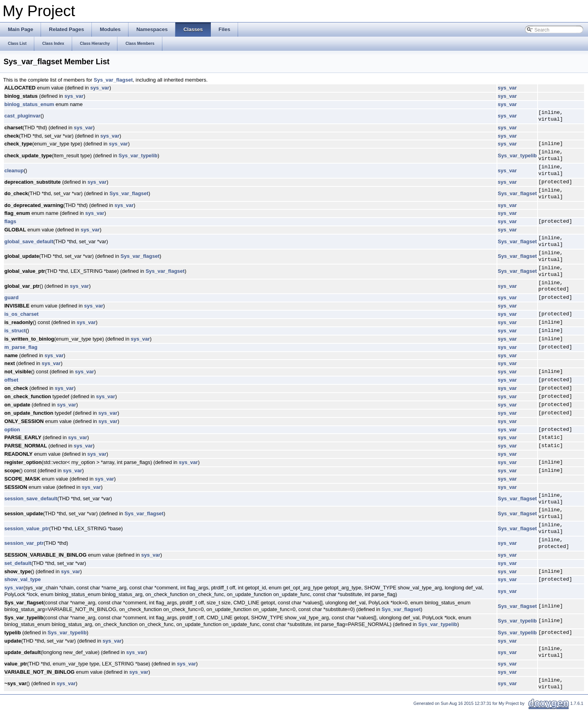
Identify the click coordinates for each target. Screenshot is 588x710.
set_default (18, 563)
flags (10, 221)
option (12, 430)
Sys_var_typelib (138, 156)
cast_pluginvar (22, 116)
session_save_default (31, 498)
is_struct (15, 331)
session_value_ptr (27, 528)
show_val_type (23, 579)
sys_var (100, 88)
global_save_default (29, 241)
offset (11, 380)
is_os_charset (21, 314)
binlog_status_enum (29, 104)
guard (11, 297)
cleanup (14, 171)
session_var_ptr (24, 543)
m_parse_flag (21, 347)
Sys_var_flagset (113, 80)
